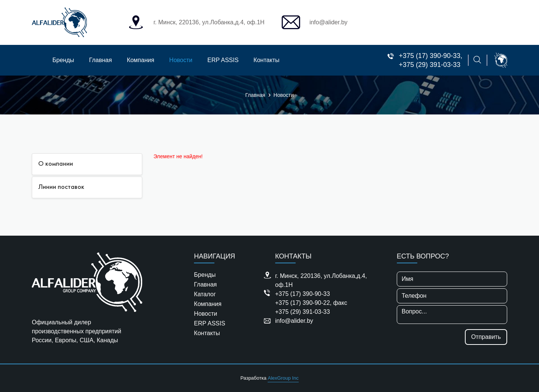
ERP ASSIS (223, 60)
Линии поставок (61, 187)
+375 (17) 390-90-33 (430, 56)
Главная (101, 60)
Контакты (266, 60)
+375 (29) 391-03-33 (430, 65)
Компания (141, 60)
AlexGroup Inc (283, 378)
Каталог (205, 294)
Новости (181, 60)
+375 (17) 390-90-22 (302, 303)
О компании (56, 164)
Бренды (63, 60)
